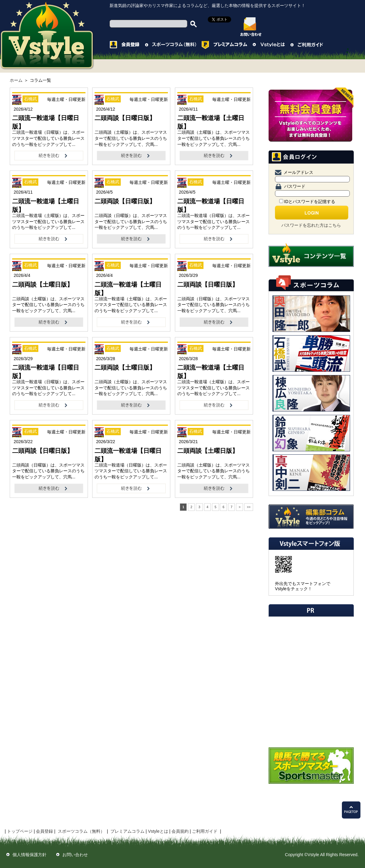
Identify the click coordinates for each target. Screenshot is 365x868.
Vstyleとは (158, 831)
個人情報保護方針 (30, 855)
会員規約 (180, 831)
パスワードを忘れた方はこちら (311, 225)
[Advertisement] (131, 537)
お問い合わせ (75, 855)
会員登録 (44, 831)
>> (249, 507)
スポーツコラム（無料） (81, 831)
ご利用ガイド (205, 831)
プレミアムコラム (127, 831)
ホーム (16, 80)
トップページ (20, 831)
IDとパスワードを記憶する (307, 201)
